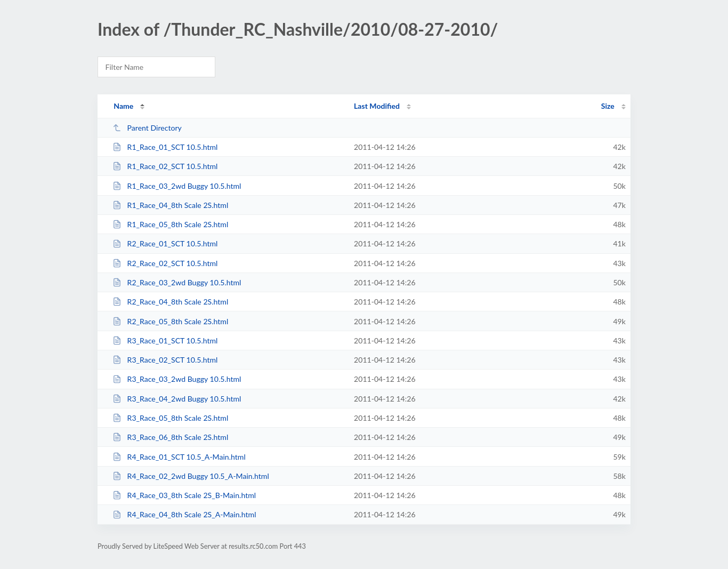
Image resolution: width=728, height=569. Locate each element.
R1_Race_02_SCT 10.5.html (165, 166)
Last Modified (377, 106)
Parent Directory (147, 128)
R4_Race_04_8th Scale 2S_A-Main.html (184, 514)
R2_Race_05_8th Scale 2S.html (170, 321)
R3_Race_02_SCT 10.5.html (165, 360)
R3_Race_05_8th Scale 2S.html (170, 418)
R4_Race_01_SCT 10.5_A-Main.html (179, 457)
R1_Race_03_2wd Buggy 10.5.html (177, 186)
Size (608, 106)
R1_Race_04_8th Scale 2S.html (170, 205)
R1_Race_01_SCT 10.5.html (165, 147)
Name (123, 106)
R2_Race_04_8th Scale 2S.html (170, 302)
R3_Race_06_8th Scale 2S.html (170, 437)
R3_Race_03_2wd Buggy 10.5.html (177, 379)
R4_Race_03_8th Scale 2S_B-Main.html (184, 495)
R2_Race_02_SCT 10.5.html (165, 263)
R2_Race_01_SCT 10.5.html (165, 243)
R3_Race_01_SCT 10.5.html (165, 340)
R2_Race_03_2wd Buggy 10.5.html (177, 282)
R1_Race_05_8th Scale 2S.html (170, 224)
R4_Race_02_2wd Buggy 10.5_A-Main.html (191, 476)
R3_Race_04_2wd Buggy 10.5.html (177, 399)
